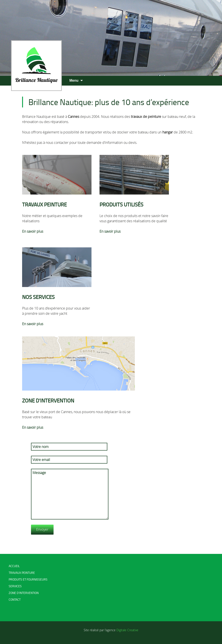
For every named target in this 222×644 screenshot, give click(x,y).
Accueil (14, 566)
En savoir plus (33, 231)
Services (15, 586)
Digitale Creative (127, 630)
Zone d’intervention (24, 593)
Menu (74, 80)
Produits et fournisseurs (28, 579)
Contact (15, 599)
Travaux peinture (22, 573)
